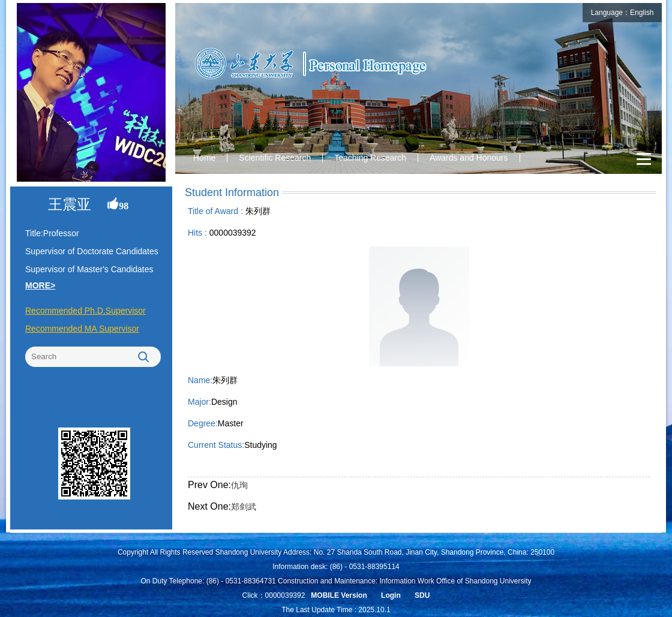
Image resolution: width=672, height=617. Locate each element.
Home (204, 158)
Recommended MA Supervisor (82, 329)
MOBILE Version (339, 595)
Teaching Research (370, 158)
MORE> (40, 285)
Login (391, 595)
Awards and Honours (469, 158)
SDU (422, 595)
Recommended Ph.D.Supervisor (85, 311)
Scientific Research (275, 158)
